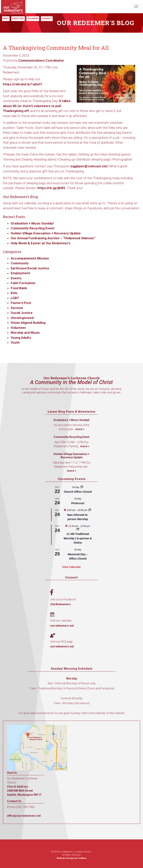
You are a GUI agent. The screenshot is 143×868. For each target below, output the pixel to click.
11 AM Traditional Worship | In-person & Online (78, 538)
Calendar (33, 19)
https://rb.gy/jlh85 (51, 188)
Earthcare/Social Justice (30, 268)
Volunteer (18, 328)
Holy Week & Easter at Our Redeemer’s (41, 243)
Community (20, 263)
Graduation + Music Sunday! (32, 223)
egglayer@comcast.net (89, 166)
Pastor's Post (21, 303)
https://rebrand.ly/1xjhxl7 (22, 84)
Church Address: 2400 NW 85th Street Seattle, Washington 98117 (24, 791)
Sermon (17, 308)
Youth (15, 342)
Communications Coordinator (41, 60)
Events (16, 278)
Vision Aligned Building (28, 323)
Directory (18, 19)
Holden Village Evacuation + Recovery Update (46, 233)
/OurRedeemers (60, 604)
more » (80, 429)
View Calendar (71, 567)
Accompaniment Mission (30, 258)
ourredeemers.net (62, 626)
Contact (47, 19)
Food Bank (19, 288)
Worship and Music (25, 333)
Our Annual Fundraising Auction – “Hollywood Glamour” (53, 238)
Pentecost (78, 503)
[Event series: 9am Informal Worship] (90, 510)
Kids (14, 293)
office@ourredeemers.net (24, 816)
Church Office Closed (78, 492)
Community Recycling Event (33, 228)
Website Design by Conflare (71, 858)
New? (6, 19)
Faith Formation (23, 283)
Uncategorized (22, 318)
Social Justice (22, 313)
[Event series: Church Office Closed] (82, 487)
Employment (20, 273)
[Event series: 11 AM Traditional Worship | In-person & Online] (78, 529)
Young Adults (21, 338)
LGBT (15, 298)
